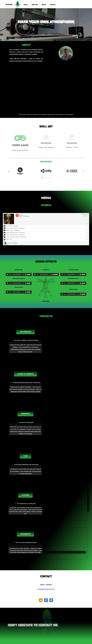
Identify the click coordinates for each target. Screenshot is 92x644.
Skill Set (35, 5)
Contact (53, 5)
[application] (19, 274)
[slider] (17, 274)
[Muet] (26, 274)
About (26, 5)
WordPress (21, 642)
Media (44, 5)
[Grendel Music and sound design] (13, 5)
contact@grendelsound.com (46, 589)
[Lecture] (8, 274)
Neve (7, 642)
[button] (9, 171)
